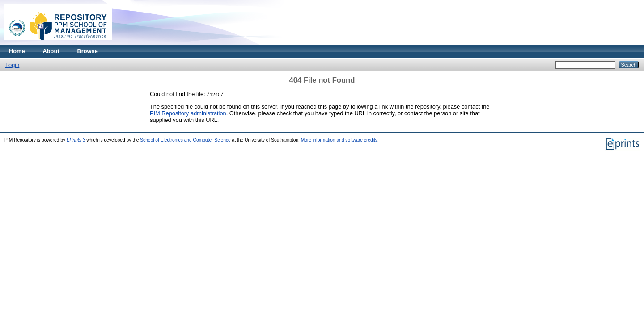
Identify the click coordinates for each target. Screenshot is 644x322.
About (51, 51)
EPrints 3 (76, 140)
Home (17, 51)
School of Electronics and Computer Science (185, 140)
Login (12, 65)
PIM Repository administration (188, 113)
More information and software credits (339, 140)
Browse (88, 51)
